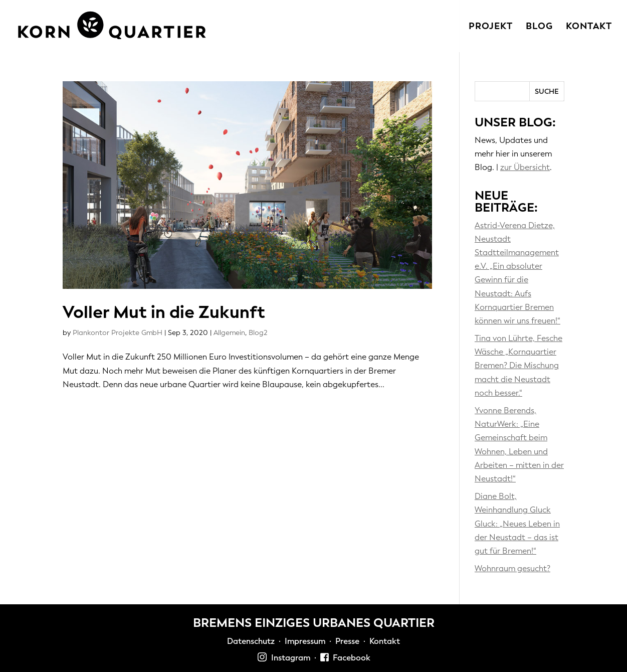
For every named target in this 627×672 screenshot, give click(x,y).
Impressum (305, 641)
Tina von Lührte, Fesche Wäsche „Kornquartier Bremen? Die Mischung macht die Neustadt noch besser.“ (518, 366)
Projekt (491, 27)
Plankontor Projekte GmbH (118, 333)
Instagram (284, 658)
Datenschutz (251, 641)
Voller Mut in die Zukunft (164, 312)
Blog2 (258, 333)
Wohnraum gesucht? (512, 568)
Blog (539, 27)
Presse (347, 641)
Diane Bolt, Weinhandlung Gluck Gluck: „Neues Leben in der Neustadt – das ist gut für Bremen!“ (517, 524)
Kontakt (589, 27)
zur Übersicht (525, 167)
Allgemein (229, 333)
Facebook (345, 658)
